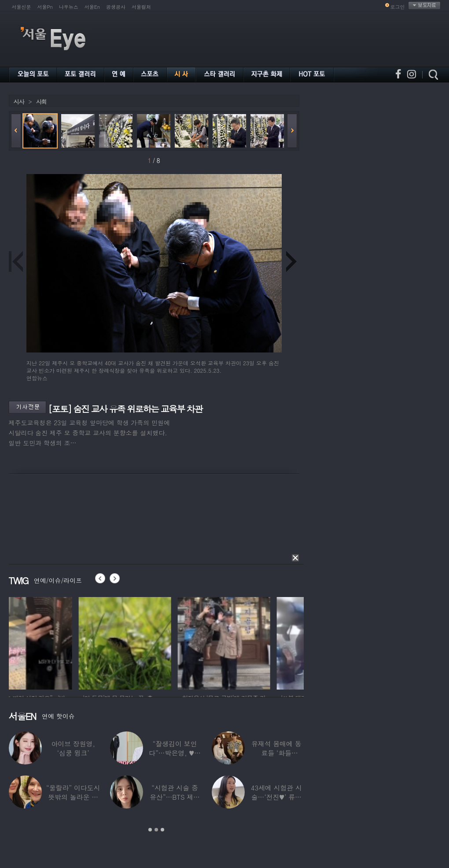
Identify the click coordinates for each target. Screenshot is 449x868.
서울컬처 (141, 7)
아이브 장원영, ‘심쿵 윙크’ (73, 748)
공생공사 (116, 7)
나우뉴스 (69, 7)
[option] (55, 642)
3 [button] (162, 830)
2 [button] (156, 830)
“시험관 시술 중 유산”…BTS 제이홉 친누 (175, 797)
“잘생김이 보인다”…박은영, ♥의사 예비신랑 (175, 753)
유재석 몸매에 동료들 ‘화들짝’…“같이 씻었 (276, 753)
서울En (92, 7)
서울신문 (22, 7)
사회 (41, 102)
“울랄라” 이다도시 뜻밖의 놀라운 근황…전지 (73, 797)
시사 (19, 102)
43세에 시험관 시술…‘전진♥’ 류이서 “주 (276, 797)
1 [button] (150, 830)
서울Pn (45, 7)
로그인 (398, 7)
